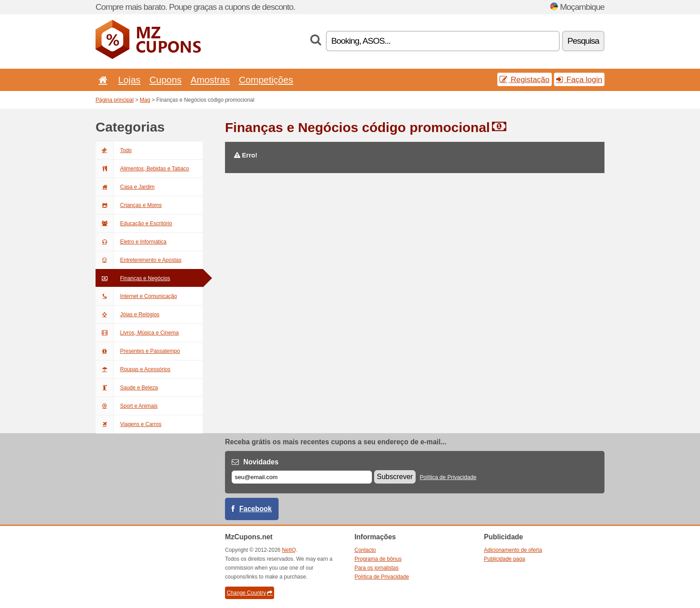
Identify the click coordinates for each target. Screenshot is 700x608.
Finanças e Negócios (133, 278)
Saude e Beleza (127, 388)
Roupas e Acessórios (133, 369)
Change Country (250, 593)
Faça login (579, 79)
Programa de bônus (378, 559)
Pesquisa (583, 41)
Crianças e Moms (129, 205)
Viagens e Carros (129, 424)
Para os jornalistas (377, 568)
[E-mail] (302, 477)
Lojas (129, 80)
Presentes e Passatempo (138, 351)
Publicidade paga (504, 559)
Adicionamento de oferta (513, 550)
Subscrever (395, 477)
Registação (525, 79)
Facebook (256, 509)
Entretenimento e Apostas (138, 260)
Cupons (166, 80)
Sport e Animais (127, 406)
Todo (114, 150)
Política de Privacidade (448, 477)
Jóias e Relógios (127, 314)
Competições (266, 80)
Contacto (365, 550)
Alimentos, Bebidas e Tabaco (142, 169)
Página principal (115, 100)
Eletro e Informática (131, 242)
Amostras (210, 80)
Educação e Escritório (134, 223)
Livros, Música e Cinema (137, 333)
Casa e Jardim (125, 187)
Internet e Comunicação (136, 296)
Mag (145, 100)
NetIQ (289, 550)
